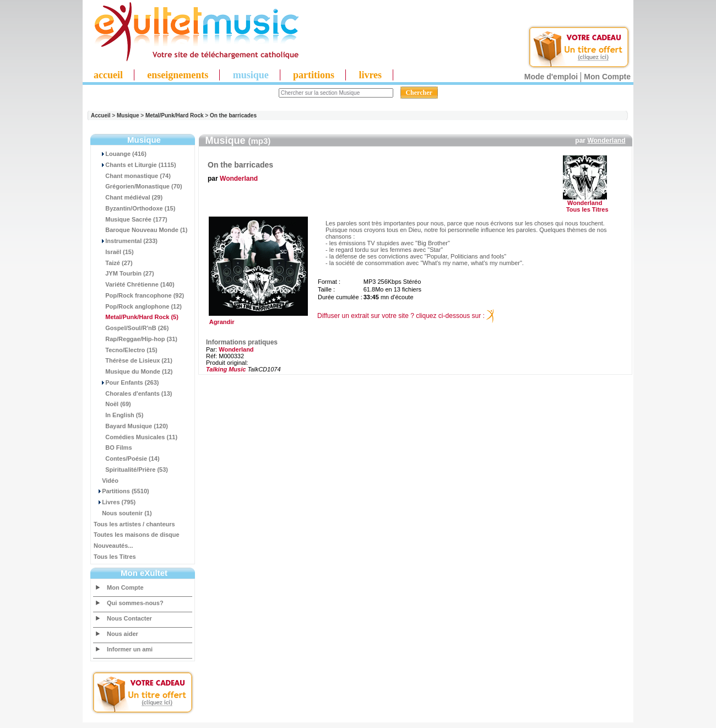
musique (251, 75)
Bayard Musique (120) (131, 426)
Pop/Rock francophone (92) (139, 295)
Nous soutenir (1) (123, 513)
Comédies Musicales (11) (135, 437)
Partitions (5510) (121, 491)
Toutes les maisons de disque (137, 535)
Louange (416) (120, 154)
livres (370, 75)
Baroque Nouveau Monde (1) (140, 230)
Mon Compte (607, 77)
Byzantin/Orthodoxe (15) (134, 208)
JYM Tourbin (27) (124, 273)
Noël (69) (112, 404)
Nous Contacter (129, 618)
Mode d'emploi (551, 77)
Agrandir (257, 319)
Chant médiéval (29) (128, 197)
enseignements (178, 75)
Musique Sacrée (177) (131, 219)
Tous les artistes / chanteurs (134, 524)
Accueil (101, 115)
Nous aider (123, 634)
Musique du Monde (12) (133, 371)
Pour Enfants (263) (126, 382)
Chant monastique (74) (132, 176)
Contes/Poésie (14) (127, 459)
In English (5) (118, 415)
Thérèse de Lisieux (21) (133, 360)
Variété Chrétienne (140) (134, 284)
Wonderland (606, 141)
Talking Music (226, 369)
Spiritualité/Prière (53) (131, 470)
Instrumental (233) (126, 241)
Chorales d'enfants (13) (133, 393)
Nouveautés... (113, 546)
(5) (136, 317)
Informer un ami (130, 649)
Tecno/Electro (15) (126, 350)
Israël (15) (114, 252)
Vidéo (106, 481)
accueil (108, 75)
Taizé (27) (113, 263)
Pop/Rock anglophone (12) (138, 306)
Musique (128, 115)
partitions (314, 75)
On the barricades (233, 115)
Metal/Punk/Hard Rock (175, 115)
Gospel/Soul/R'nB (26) (131, 328)
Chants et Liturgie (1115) (135, 165)
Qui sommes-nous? (135, 603)
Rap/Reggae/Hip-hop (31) (135, 339)
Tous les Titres (115, 557)
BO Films (113, 447)
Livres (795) (115, 502)
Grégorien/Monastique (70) (138, 186)
